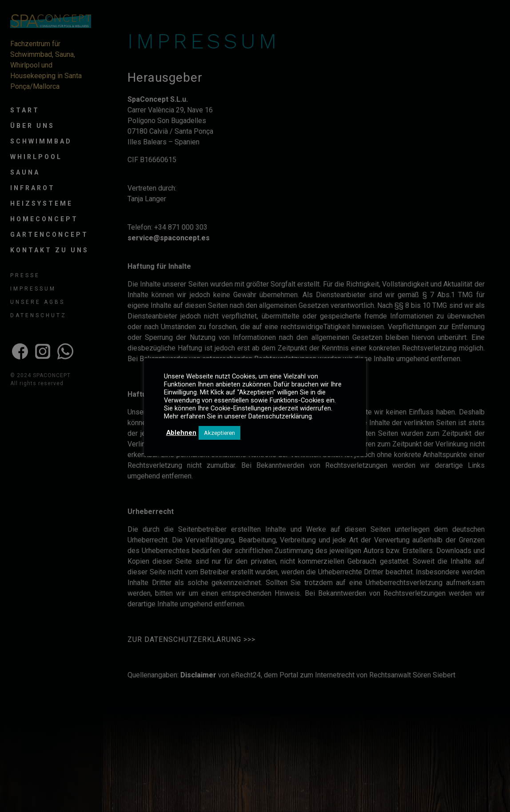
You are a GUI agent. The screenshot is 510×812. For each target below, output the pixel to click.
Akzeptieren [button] (219, 433)
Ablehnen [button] (181, 433)
